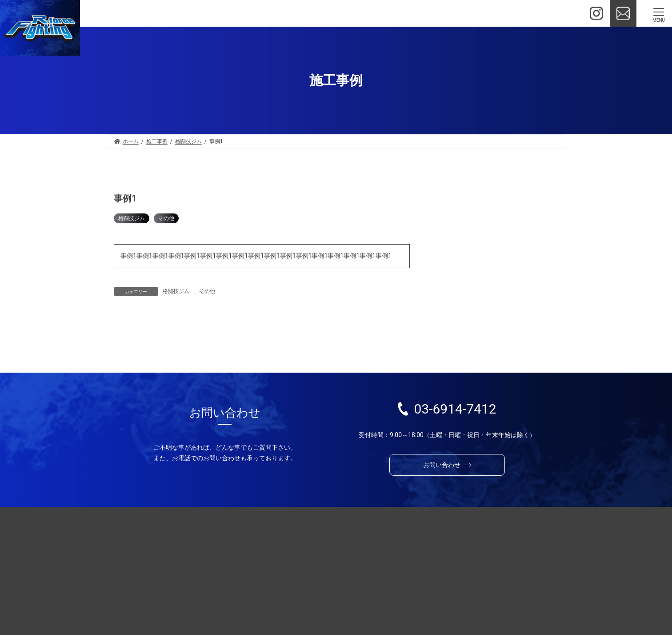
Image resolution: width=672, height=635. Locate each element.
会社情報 (309, 608)
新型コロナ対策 (449, 241)
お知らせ (347, 608)
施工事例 (482, 543)
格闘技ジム (132, 218)
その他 (166, 218)
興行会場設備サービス (360, 571)
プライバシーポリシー (403, 608)
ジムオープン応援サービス (367, 557)
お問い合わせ (266, 608)
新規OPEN (442, 221)
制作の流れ (543, 543)
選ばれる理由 (266, 543)
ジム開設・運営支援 (345, 543)
